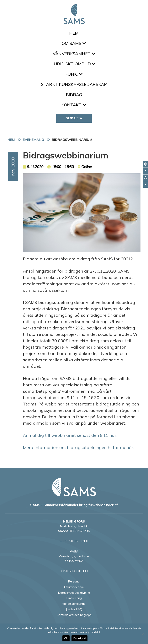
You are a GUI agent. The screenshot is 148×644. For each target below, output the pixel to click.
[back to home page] (74, 487)
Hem (74, 33)
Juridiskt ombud (74, 64)
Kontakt (74, 105)
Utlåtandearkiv (74, 587)
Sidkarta (74, 118)
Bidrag (74, 95)
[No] (143, 634)
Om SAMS (74, 43)
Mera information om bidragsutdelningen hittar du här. (79, 447)
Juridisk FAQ (74, 609)
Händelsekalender (74, 604)
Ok (66, 638)
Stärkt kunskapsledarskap (74, 84)
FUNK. (74, 74)
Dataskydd (80, 638)
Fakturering (74, 598)
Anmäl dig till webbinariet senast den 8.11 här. (70, 435)
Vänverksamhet (74, 54)
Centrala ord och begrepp (74, 615)
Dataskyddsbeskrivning (74, 593)
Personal (74, 581)
